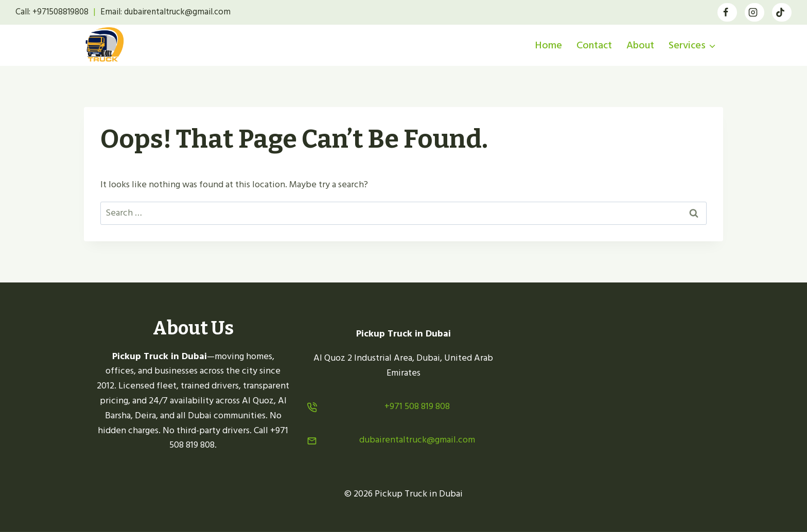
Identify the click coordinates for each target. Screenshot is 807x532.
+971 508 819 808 (417, 406)
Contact (594, 45)
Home (549, 45)
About (640, 45)
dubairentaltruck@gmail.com (417, 440)
